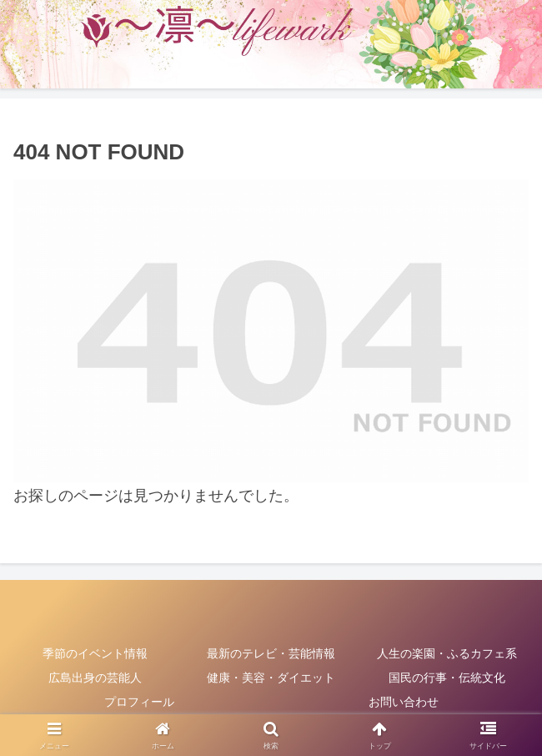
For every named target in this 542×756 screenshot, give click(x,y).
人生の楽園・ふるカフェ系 (447, 653)
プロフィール (139, 702)
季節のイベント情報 (95, 653)
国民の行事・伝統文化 (447, 678)
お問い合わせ (404, 702)
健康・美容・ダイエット (271, 678)
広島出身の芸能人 (95, 678)
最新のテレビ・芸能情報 (271, 653)
